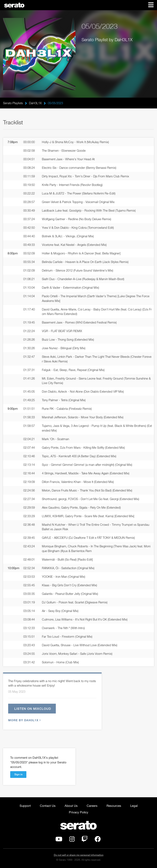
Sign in (18, 774)
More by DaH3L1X (24, 720)
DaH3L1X (35, 103)
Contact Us (48, 806)
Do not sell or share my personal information (79, 855)
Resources (114, 806)
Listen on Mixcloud (33, 709)
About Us (71, 806)
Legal (134, 806)
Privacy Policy (79, 812)
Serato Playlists (13, 103)
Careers (92, 806)
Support (25, 806)
